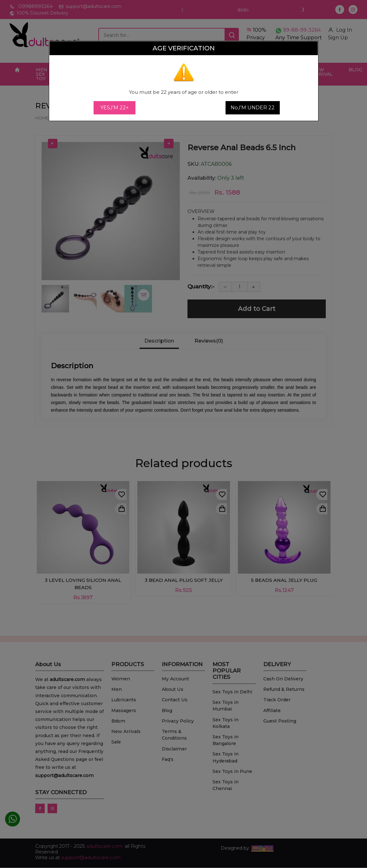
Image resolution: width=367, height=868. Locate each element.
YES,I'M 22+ (115, 108)
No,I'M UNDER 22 (253, 108)
